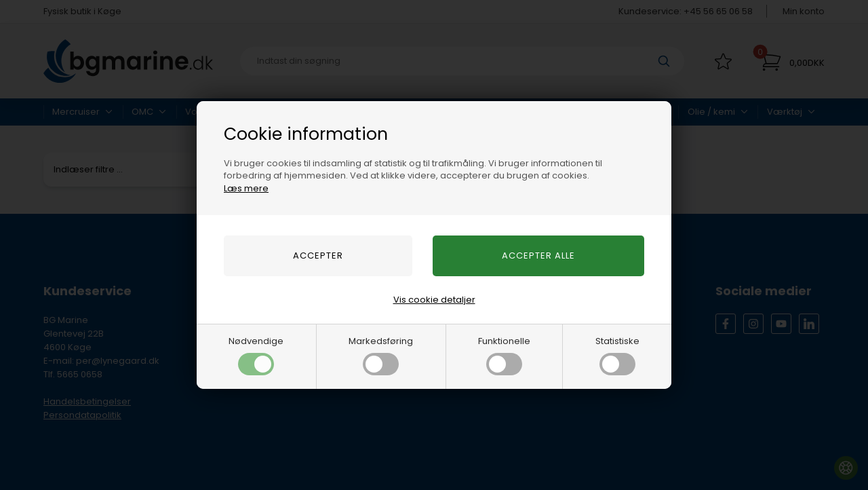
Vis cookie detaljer (434, 300)
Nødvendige (256, 355)
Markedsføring (381, 355)
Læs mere (246, 188)
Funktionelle (504, 355)
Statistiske (617, 355)
